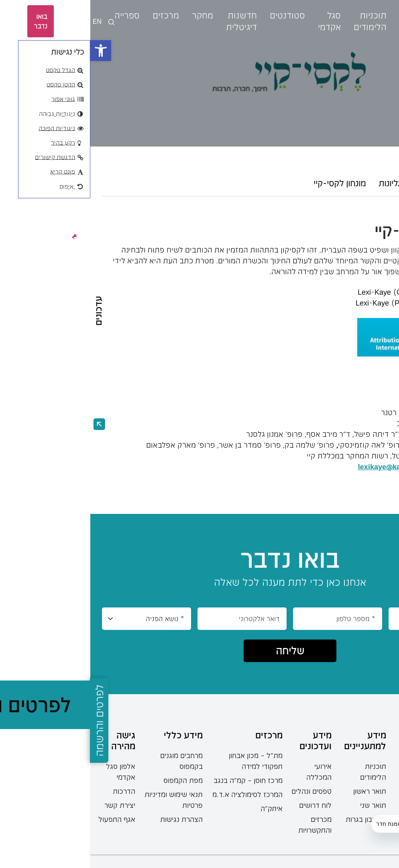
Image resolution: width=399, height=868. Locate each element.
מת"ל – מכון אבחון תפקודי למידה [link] (165, 761)
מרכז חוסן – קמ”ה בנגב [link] (158, 780)
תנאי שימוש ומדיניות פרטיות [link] (83, 800)
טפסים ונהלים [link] (221, 791)
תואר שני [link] (283, 805)
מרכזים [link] (75, 15)
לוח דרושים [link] (225, 805)
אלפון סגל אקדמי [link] (30, 771)
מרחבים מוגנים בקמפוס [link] (91, 761)
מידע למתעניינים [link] (275, 740)
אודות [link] (320, 15)
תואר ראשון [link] (279, 791)
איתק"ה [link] (181, 808)
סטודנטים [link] (197, 15)
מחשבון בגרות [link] (276, 819)
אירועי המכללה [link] (229, 771)
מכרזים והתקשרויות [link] (225, 824)
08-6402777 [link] (374, 773)
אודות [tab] (378, 183)
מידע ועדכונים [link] (225, 740)
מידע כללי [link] (93, 735)
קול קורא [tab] (339, 183)
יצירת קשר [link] (30, 805)
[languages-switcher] (21, 21)
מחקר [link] (112, 15)
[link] (10, 51)
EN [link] (7, 21)
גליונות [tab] (300, 183)
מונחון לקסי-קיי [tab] (249, 183)
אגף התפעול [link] (26, 819)
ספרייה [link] (37, 15)
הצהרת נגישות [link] (91, 819)
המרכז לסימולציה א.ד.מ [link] (157, 794)
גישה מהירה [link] (33, 740)
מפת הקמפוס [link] (93, 780)
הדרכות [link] (34, 791)
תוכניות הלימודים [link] (283, 771)
